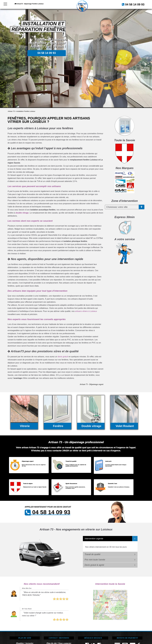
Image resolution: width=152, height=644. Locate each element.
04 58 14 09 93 (132, 4)
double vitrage (22, 213)
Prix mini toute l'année (95, 560)
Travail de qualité (93, 554)
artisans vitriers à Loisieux (86, 311)
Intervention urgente (94, 539)
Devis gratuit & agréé (94, 565)
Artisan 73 (11, 111)
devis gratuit (63, 357)
